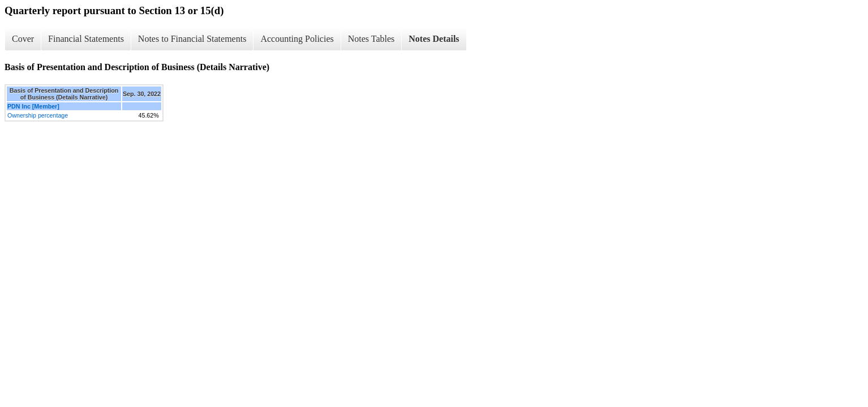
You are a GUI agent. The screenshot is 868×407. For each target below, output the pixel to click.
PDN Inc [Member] (33, 106)
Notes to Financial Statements (192, 39)
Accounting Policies (297, 39)
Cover (23, 39)
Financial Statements (86, 39)
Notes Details (434, 39)
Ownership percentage (38, 115)
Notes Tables (371, 39)
